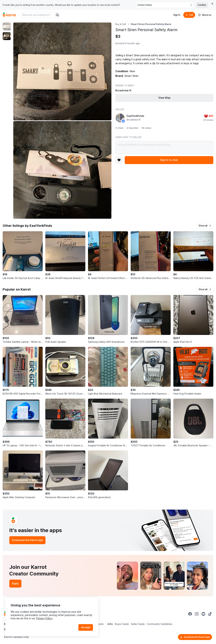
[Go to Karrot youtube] (203, 614)
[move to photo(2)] (7, 36)
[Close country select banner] (212, 4)
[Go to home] (9, 15)
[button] (205, 226)
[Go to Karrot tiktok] (210, 614)
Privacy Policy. (44, 618)
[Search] (57, 15)
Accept (86, 627)
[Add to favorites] (119, 160)
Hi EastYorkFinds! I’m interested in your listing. (164, 148)
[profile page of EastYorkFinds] (120, 118)
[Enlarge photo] (62, 71)
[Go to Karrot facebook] (190, 614)
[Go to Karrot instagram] (197, 614)
